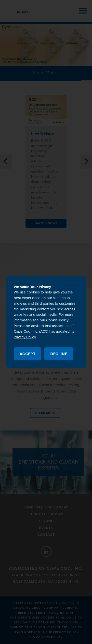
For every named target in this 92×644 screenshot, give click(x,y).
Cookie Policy (57, 320)
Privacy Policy (25, 337)
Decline (59, 354)
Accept (28, 354)
